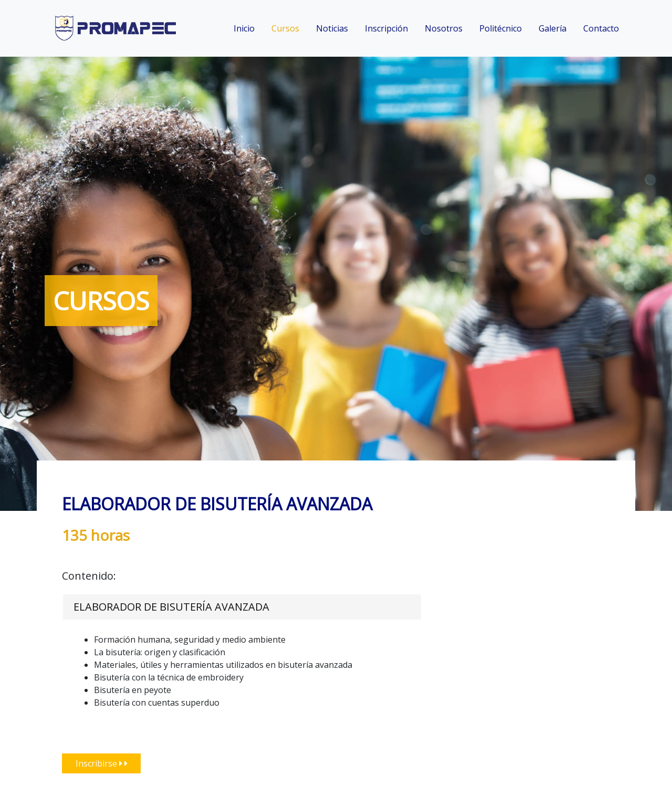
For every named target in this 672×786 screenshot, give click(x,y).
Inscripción (386, 28)
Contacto (601, 28)
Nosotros (444, 28)
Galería (553, 28)
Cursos (285, 28)
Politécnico (501, 28)
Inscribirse (102, 763)
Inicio (244, 28)
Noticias (332, 28)
